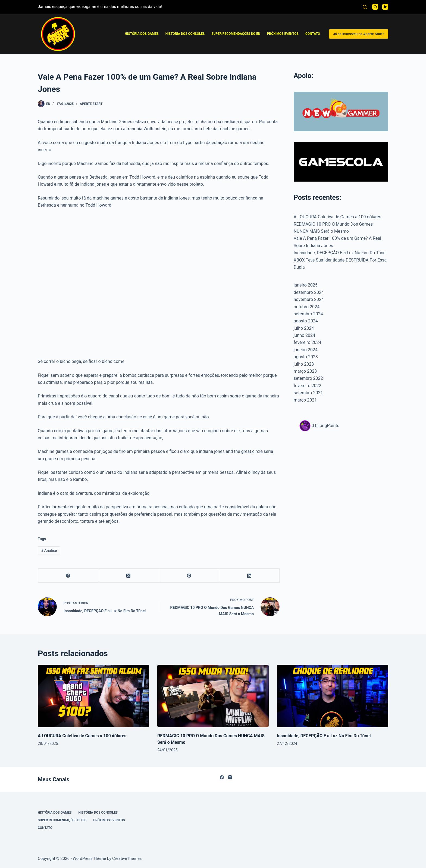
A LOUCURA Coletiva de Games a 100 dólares (338, 217)
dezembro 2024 (309, 292)
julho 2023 (304, 364)
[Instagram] (375, 7)
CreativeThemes (127, 858)
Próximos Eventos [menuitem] (283, 34)
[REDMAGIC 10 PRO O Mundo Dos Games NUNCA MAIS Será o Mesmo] (213, 696)
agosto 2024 (306, 321)
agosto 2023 (306, 357)
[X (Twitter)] (129, 576)
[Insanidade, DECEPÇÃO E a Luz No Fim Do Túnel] (333, 696)
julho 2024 (304, 328)
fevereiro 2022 (308, 386)
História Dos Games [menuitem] (142, 34)
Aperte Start (91, 104)
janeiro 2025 (306, 285)
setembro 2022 (308, 378)
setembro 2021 (308, 393)
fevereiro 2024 (308, 342)
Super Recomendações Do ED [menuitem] (236, 34)
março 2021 (305, 400)
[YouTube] (385, 7)
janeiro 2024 (306, 350)
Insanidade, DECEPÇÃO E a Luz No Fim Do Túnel (340, 253)
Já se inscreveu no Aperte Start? (359, 34)
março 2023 (305, 371)
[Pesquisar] (365, 7)
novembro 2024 (309, 299)
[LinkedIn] (249, 576)
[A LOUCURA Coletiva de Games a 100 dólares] (93, 696)
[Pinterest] (189, 576)
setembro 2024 (308, 314)
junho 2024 (304, 335)
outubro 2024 (307, 307)
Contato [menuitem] (313, 34)
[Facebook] (68, 576)
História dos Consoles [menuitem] (185, 34)
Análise (49, 550)
